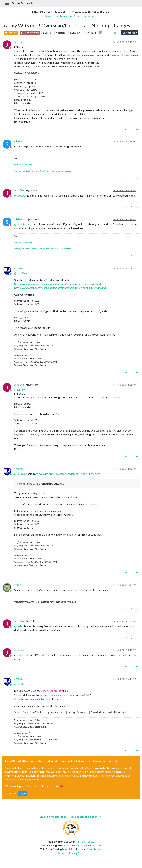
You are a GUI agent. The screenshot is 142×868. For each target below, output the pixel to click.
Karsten (96, 845)
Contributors (94, 849)
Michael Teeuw (85, 842)
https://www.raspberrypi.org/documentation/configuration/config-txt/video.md (60, 288)
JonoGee (19, 42)
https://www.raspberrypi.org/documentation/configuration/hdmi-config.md (58, 284)
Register (11, 794)
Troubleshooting (30, 33)
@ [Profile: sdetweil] (20, 196)
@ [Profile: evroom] (20, 390)
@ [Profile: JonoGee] (21, 224)
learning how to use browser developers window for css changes (43, 171)
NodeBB (67, 849)
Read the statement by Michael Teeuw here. (71, 16)
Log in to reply (130, 33)
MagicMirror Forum (26, 3)
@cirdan (31, 621)
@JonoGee (32, 219)
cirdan (18, 585)
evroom (18, 268)
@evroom (32, 385)
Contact (62, 853)
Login (23, 794)
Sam (66, 845)
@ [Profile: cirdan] (19, 626)
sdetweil (19, 142)
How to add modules (23, 165)
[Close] (136, 761)
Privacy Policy (77, 853)
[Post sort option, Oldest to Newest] (115, 33)
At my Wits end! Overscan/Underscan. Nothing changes (68, 474)
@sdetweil (32, 191)
